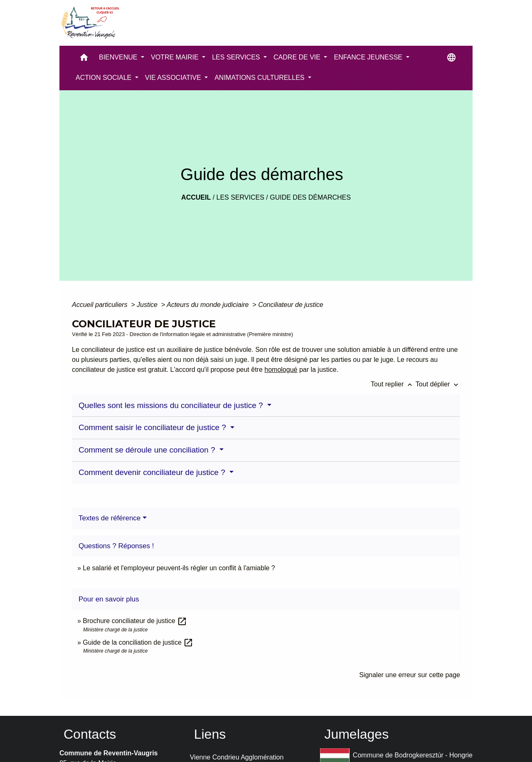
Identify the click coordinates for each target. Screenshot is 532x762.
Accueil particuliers (101, 305)
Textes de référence (110, 518)
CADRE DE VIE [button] (298, 57)
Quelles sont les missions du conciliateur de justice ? (172, 405)
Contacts (90, 734)
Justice (148, 305)
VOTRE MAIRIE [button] (176, 57)
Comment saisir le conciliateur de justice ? (153, 427)
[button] (84, 59)
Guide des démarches (310, 197)
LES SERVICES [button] (237, 57)
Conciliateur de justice (291, 305)
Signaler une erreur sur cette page (410, 675)
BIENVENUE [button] (119, 57)
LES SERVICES (240, 197)
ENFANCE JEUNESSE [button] (369, 57)
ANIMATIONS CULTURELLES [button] (260, 78)
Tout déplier (438, 384)
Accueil (196, 197)
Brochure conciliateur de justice (135, 621)
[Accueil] (90, 23)
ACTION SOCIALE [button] (105, 78)
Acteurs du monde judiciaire (209, 305)
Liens (210, 734)
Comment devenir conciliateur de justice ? (153, 472)
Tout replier (393, 384)
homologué (281, 370)
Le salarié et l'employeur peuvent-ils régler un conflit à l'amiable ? (179, 568)
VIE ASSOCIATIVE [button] (174, 78)
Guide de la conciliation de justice (138, 642)
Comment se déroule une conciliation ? (148, 450)
